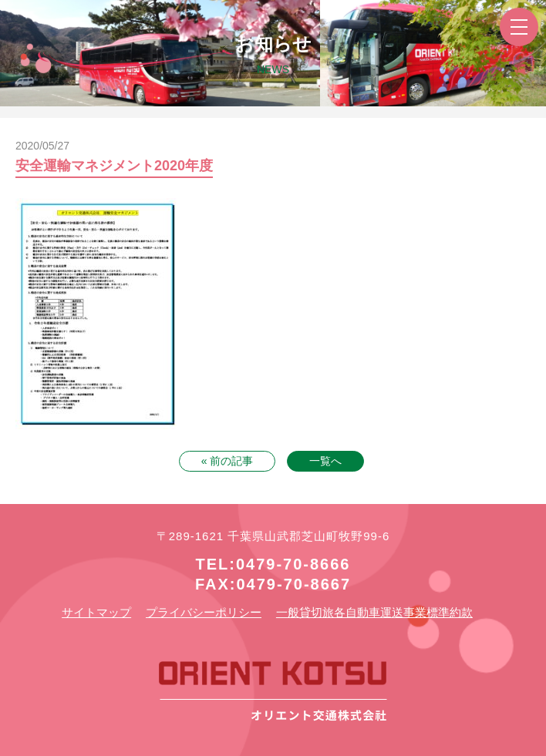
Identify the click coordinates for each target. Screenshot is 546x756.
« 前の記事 (228, 461)
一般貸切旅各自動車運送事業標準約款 (374, 612)
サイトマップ (96, 612)
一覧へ (325, 461)
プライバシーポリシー (204, 612)
